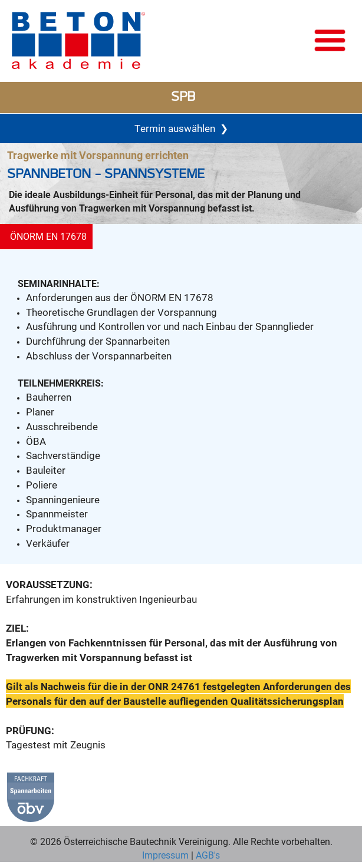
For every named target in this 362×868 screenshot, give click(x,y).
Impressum (165, 855)
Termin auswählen (181, 128)
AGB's (207, 855)
